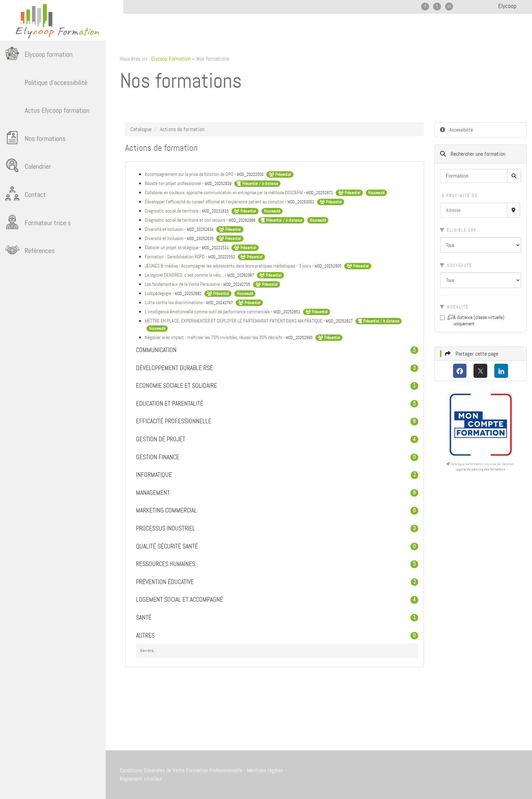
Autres (277, 636)
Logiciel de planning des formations (481, 469)
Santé (277, 618)
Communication (277, 350)
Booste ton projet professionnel (174, 183)
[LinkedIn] (501, 371)
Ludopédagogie (159, 293)
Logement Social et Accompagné (277, 600)
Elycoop (507, 6)
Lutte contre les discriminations (174, 302)
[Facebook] (460, 371)
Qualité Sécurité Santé (277, 547)
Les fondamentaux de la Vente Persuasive (183, 284)
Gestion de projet (277, 440)
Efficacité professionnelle (277, 422)
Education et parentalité (277, 404)
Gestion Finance (277, 457)
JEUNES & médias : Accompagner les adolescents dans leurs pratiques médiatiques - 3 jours (228, 266)
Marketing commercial (277, 511)
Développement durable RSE (277, 368)
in (449, 6)
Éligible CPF (458, 230)
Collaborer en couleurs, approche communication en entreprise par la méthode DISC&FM (224, 192)
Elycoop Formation (171, 59)
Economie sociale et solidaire (277, 386)
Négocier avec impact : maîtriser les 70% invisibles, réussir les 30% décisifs (214, 337)
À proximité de (459, 196)
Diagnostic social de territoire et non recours (185, 220)
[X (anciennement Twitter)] (480, 371)
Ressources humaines (277, 564)
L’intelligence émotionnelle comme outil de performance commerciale (208, 312)
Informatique (277, 475)
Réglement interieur (141, 779)
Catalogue (141, 129)
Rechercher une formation (473, 154)
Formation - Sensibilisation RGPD (175, 257)
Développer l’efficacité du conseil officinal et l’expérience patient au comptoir (215, 202)
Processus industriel (277, 529)
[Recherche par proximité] (514, 210)
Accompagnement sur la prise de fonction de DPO (190, 174)
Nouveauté (456, 265)
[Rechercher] (514, 176)
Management (277, 493)
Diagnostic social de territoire (172, 211)
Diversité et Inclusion (165, 229)
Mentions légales (265, 770)
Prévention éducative (277, 582)
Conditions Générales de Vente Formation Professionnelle (181, 770)
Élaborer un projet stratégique (172, 247)
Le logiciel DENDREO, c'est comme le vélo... (185, 275)
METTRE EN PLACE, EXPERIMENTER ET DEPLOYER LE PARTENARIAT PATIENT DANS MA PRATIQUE (234, 321)
